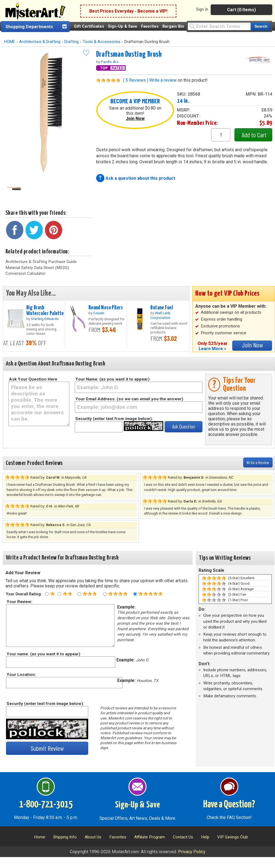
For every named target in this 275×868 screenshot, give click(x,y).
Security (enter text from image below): (114, 419)
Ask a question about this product (140, 178)
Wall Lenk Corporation (160, 315)
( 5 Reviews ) (136, 80)
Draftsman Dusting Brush (129, 55)
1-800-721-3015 (46, 805)
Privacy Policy (192, 852)
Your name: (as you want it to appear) (43, 654)
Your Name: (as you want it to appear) (112, 379)
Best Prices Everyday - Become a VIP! (128, 11)
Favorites (150, 26)
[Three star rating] (79, 594)
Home (40, 837)
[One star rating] (47, 594)
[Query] (219, 26)
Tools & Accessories (101, 42)
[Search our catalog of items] (261, 26)
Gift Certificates (89, 26)
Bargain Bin (173, 26)
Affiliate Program (150, 837)
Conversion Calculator (25, 273)
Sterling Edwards (45, 319)
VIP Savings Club (233, 837)
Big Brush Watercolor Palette (45, 311)
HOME (10, 42)
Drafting (71, 42)
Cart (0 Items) (241, 10)
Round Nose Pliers (106, 308)
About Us (93, 837)
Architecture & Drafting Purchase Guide (41, 262)
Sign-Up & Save (123, 26)
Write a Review (258, 462)
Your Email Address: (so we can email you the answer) (129, 399)
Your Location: (21, 675)
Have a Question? (229, 805)
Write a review (163, 80)
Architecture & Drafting (40, 42)
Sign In (202, 9)
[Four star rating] (105, 594)
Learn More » (212, 349)
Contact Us (183, 837)
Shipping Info (65, 837)
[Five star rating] (135, 594)
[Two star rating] (59, 594)
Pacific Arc (110, 62)
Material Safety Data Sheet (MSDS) (37, 268)
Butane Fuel (162, 308)
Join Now (135, 119)
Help (205, 837)
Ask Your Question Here (33, 379)
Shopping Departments (29, 27)
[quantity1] (221, 135)
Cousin (99, 313)
